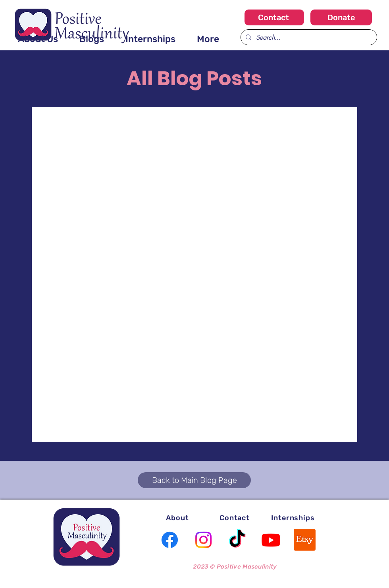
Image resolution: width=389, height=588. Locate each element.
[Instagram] (203, 540)
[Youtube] (271, 540)
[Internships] (293, 518)
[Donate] (341, 17)
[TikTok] (237, 540)
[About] (177, 518)
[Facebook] (170, 540)
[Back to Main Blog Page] (194, 480)
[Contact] (274, 17)
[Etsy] (305, 540)
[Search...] (308, 37)
